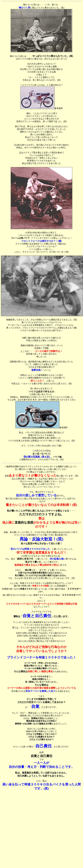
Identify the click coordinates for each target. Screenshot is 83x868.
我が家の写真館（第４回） (37, 457)
